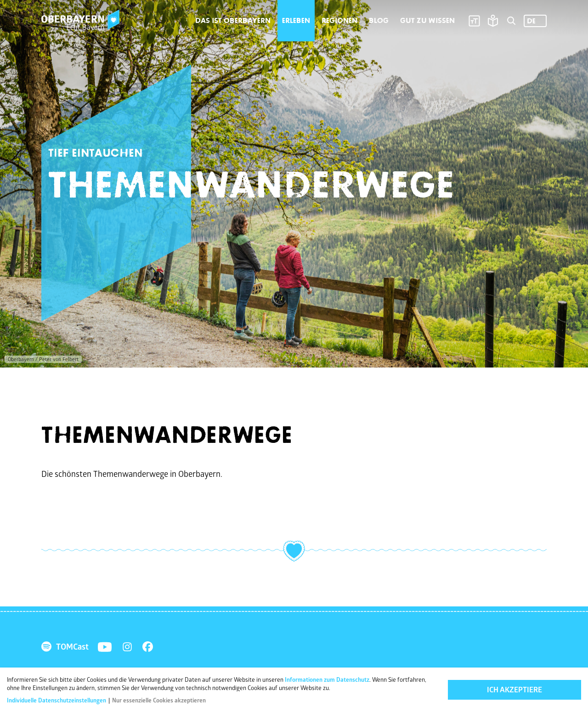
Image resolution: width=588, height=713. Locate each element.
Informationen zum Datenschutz (327, 680)
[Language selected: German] (535, 21)
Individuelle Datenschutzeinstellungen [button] (57, 701)
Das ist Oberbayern (233, 21)
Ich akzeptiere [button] (514, 690)
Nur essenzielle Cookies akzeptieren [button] (159, 701)
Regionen (339, 21)
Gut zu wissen (427, 21)
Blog (379, 21)
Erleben (296, 21)
